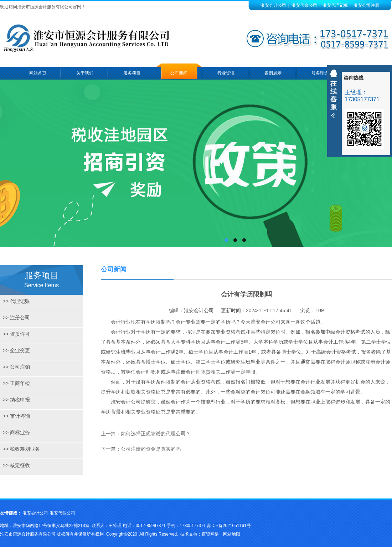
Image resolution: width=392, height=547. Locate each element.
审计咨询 (15, 416)
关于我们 (85, 73)
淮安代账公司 (304, 5)
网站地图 (232, 534)
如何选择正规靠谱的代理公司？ (156, 434)
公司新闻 (179, 73)
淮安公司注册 (366, 5)
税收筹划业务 (20, 449)
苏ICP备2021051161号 (229, 526)
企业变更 (15, 350)
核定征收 (15, 465)
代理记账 (15, 301)
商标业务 (15, 432)
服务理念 (320, 73)
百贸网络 (210, 534)
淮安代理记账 (335, 5)
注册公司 (15, 318)
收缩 (334, 94)
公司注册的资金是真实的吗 (151, 449)
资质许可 (15, 334)
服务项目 (132, 73)
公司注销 (15, 367)
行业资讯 (226, 73)
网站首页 (38, 73)
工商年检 (15, 383)
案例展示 (273, 73)
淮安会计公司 (273, 5)
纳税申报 (15, 400)
